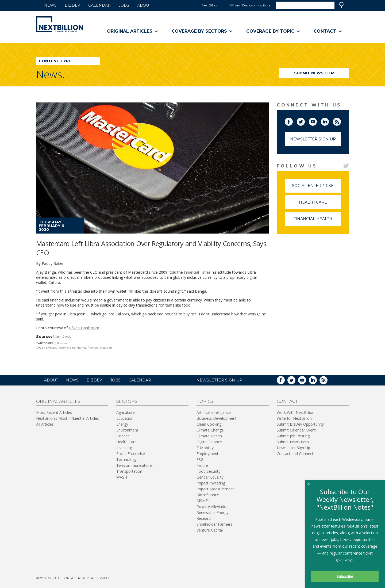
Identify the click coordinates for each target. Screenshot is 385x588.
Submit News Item (314, 73)
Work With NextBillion (296, 412)
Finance (62, 343)
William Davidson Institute (250, 5)
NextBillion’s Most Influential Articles (68, 418)
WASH (122, 477)
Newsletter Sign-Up (313, 139)
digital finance (77, 348)
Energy (122, 424)
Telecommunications (134, 465)
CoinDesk (62, 337)
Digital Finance (209, 442)
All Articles (45, 424)
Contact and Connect (295, 454)
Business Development (217, 418)
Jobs (124, 5)
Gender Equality (210, 477)
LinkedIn (329, 121)
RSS (341, 121)
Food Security (208, 471)
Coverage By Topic (273, 31)
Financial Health (317, 221)
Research (205, 518)
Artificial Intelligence (214, 412)
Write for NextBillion (294, 418)
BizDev (72, 5)
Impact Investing (211, 483)
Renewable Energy (212, 512)
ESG (200, 459)
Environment (127, 430)
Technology (126, 459)
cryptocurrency (56, 348)
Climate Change (210, 430)
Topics (205, 401)
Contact (328, 31)
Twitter (305, 121)
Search (341, 5)
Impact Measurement (215, 489)
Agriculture (126, 412)
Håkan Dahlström (84, 328)
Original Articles (133, 31)
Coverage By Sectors (202, 31)
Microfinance (208, 495)
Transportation (129, 471)
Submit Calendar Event (296, 430)
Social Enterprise (316, 188)
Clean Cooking (209, 424)
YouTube (317, 121)
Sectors (127, 401)
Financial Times (197, 272)
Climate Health (209, 436)
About (144, 5)
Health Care (320, 205)
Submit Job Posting (293, 436)
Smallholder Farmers (214, 524)
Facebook (292, 121)
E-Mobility (205, 448)
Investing (124, 448)
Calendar (99, 5)
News (50, 5)
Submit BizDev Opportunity (300, 424)
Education (125, 418)
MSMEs (203, 501)
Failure (202, 465)
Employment (207, 454)
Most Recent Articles (54, 412)
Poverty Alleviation (213, 507)
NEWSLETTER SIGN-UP (219, 380)
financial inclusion (100, 348)
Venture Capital (210, 530)
